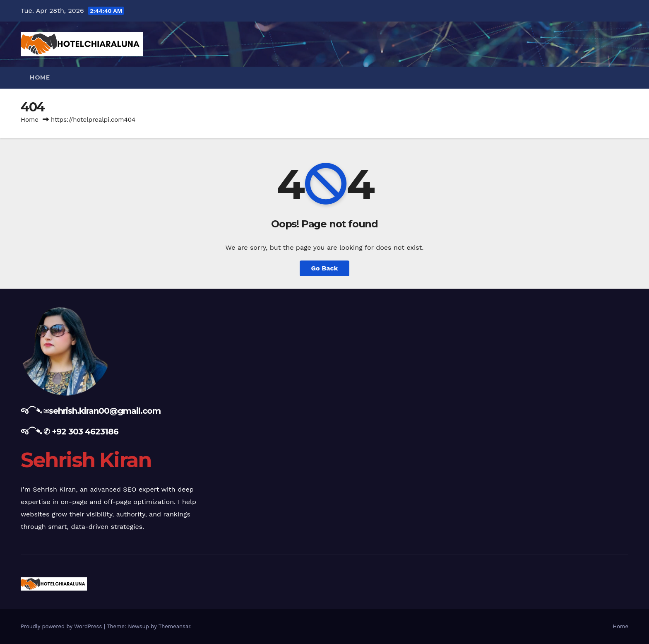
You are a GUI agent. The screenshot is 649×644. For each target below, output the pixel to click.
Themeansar (174, 626)
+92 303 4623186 (85, 432)
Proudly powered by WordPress (62, 626)
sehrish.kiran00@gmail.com (105, 411)
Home (40, 77)
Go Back (325, 268)
